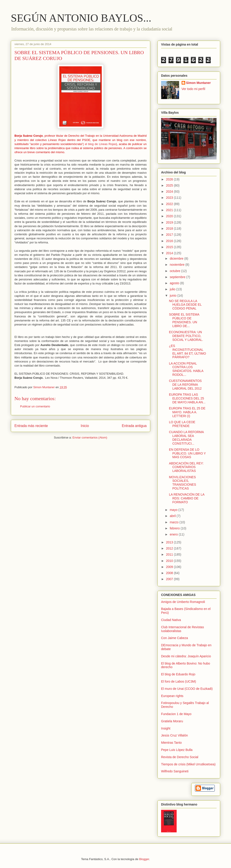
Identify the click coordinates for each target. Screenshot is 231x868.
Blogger (144, 859)
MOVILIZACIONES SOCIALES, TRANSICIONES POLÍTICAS (182, 483)
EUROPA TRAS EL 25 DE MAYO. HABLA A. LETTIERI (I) (187, 412)
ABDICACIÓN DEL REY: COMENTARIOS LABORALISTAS (186, 467)
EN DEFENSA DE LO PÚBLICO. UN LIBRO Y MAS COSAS (187, 453)
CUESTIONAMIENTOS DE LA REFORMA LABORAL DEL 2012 (185, 385)
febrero (175, 528)
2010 (170, 561)
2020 (170, 216)
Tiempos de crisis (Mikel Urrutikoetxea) (188, 764)
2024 (170, 192)
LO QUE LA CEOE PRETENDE (182, 424)
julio (173, 289)
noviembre (177, 265)
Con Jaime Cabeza (174, 638)
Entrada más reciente (31, 426)
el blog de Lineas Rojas (100, 144)
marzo (174, 522)
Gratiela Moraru (172, 721)
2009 (170, 567)
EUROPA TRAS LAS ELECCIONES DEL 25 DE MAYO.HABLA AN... (187, 398)
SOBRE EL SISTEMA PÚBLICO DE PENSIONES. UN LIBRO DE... (184, 320)
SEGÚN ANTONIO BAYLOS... (81, 18)
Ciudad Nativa (171, 620)
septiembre (178, 277)
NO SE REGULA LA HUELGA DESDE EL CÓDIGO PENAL (185, 305)
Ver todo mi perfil (193, 89)
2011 (170, 554)
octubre (175, 271)
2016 (170, 241)
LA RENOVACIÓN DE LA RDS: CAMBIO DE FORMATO (187, 498)
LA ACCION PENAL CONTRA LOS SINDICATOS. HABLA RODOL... (186, 369)
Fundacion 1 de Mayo (176, 714)
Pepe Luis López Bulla (177, 750)
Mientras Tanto (171, 743)
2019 (170, 222)
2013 (170, 542)
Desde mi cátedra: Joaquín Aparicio (186, 656)
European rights (172, 696)
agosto (175, 283)
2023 (170, 198)
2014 (170, 253)
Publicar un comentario (35, 406)
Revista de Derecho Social (180, 757)
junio (173, 295)
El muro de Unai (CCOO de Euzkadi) (187, 689)
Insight (166, 728)
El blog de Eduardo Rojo (178, 674)
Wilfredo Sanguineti (175, 771)
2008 (170, 573)
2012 (170, 548)
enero (174, 534)
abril (173, 516)
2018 (170, 229)
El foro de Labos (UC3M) (179, 681)
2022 (170, 204)
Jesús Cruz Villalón (174, 735)
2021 (170, 210)
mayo (174, 510)
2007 (170, 579)
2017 (170, 235)
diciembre (177, 259)
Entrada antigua (134, 426)
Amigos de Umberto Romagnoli (183, 602)
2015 (170, 247)
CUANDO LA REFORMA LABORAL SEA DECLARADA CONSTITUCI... (186, 438)
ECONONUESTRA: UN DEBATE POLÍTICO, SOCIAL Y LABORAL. (186, 336)
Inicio (85, 426)
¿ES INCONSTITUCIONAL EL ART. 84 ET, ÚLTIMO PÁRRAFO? (187, 351)
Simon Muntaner (199, 83)
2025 (170, 185)
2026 (170, 179)
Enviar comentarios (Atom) (90, 437)
